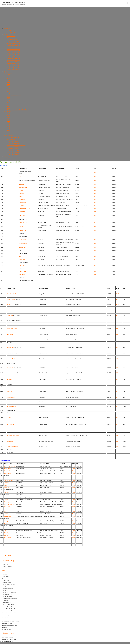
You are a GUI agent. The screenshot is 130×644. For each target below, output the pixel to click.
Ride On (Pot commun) (9, 466)
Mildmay (6, 521)
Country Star (5, 601)
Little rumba (22, 215)
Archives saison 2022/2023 (14, 45)
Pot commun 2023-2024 (13, 141)
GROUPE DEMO (8, 112)
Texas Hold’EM (10, 339)
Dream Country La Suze (8, 605)
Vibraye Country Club (7, 623)
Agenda (5, 71)
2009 (8, 108)
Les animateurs (11, 32)
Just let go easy (23, 187)
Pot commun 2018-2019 (13, 149)
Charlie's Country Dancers (9, 584)
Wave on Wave (10, 367)
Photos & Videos (8, 73)
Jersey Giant (10, 334)
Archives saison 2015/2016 (14, 58)
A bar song (22, 190)
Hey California (7, 538)
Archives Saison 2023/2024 (14, 43)
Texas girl (6, 514)
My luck (21, 226)
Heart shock (22, 274)
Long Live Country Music (13, 359)
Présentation (7, 29)
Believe (9, 430)
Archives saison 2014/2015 (14, 60)
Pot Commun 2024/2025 (13, 139)
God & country (7, 516)
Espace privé (7, 158)
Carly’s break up (8, 509)
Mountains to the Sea (12, 294)
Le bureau (10, 30)
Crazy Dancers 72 (6, 603)
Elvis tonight (22, 193)
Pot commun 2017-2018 (13, 151)
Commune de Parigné (7, 588)
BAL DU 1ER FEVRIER (8, 637)
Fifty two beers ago (8, 480)
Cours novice (10, 38)
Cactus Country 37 (7, 582)
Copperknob (5, 590)
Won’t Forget (10, 316)
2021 (8, 84)
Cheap (5, 511)
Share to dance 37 (7, 617)
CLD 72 (4, 586)
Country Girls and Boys (8, 597)
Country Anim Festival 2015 (14, 95)
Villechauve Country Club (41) (9, 625)
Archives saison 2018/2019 (14, 53)
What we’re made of (9, 504)
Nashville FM (6, 565)
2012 (8, 103)
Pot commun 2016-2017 (13, 152)
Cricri (20, 196)
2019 (8, 88)
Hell (20, 176)
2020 (8, 86)
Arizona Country (6, 574)
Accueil (5, 27)
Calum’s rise (22, 259)
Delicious (6, 523)
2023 (8, 80)
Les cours (6, 34)
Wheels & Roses (11, 300)
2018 (8, 90)
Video (117, 397)
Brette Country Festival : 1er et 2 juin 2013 (17, 110)
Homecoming (22, 271)
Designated (22, 199)
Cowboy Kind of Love (12, 329)
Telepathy (9, 380)
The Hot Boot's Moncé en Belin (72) (11, 621)
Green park (7, 488)
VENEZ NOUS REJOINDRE (9, 639)
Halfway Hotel (10, 347)
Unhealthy (6, 533)
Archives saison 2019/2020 (14, 51)
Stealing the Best (23, 243)
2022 (8, 82)
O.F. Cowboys (10, 424)
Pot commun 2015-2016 (13, 154)
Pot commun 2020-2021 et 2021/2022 (16, 145)
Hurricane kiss (23, 202)
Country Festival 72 (7, 595)
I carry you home (23, 222)
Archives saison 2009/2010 (14, 69)
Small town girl (23, 239)
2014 (8, 99)
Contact (5, 156)
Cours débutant (11, 36)
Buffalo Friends (6, 580)
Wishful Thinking (11, 310)
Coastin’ (9, 418)
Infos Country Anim (8, 633)
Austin (5, 478)
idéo (117, 392)
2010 (8, 106)
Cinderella (22, 205)
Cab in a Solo (10, 304)
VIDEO (117, 294)
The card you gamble (9, 502)
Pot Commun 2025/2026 (13, 138)
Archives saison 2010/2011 (14, 67)
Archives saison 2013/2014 (14, 62)
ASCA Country (6, 576)
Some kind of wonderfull (10, 540)
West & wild (7, 507)
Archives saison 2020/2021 (14, 49)
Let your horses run (12, 373)
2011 (8, 104)
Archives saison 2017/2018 (14, 55)
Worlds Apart (10, 402)
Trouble (6, 499)
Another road (7, 483)
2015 (8, 97)
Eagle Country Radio (8, 567)
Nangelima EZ (23, 230)
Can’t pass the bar (8, 471)
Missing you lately (11, 397)
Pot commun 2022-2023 (13, 143)
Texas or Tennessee (12, 407)
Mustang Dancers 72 (7, 611)
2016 (8, 93)
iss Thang (7, 492)
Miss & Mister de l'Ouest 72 (9, 609)
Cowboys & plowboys (24, 208)
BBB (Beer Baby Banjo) (13, 446)
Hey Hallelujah (7, 468)
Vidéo (95, 172)
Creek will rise (7, 473)
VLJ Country (5, 627)
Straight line (7, 497)
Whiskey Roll (10, 441)
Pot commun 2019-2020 (13, 147)
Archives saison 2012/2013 (14, 64)
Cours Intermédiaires (12, 40)
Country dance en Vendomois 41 (10, 593)
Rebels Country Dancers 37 (9, 613)
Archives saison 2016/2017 (14, 56)
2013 (8, 101)
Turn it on (21, 256)
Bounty (6, 485)
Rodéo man (22, 265)
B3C (3, 578)
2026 (8, 75)
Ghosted (6, 535)
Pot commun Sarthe (8, 136)
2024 (8, 78)
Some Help (22, 211)
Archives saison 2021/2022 (14, 47)
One (5, 531)
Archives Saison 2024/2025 (14, 42)
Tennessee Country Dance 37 (9, 619)
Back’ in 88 (22, 184)
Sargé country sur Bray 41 (8, 615)
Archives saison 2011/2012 (14, 66)
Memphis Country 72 (7, 607)
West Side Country (7, 629)
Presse (5, 134)
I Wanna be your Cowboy (13, 436)
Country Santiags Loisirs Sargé (10, 599)
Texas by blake (23, 247)
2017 (8, 91)
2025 (8, 77)
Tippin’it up (9, 392)
